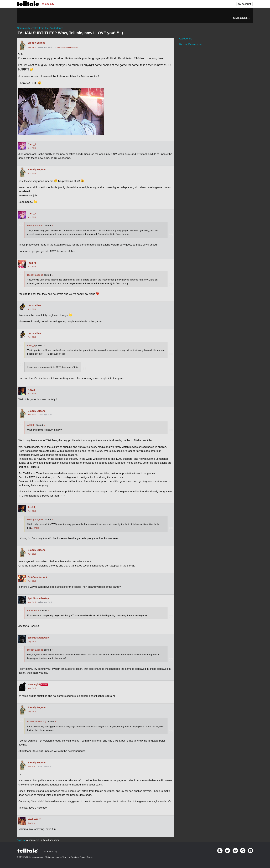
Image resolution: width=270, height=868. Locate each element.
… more (35, 528)
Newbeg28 (34, 684)
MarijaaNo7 (34, 819)
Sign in (21, 840)
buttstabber (34, 305)
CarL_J (32, 144)
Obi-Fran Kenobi (37, 577)
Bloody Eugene (36, 43)
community (48, 4)
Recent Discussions (191, 44)
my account (244, 4)
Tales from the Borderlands (67, 48)
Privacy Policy (86, 857)
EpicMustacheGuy (38, 598)
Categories (242, 18)
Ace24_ (32, 390)
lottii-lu (32, 263)
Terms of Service (70, 857)
